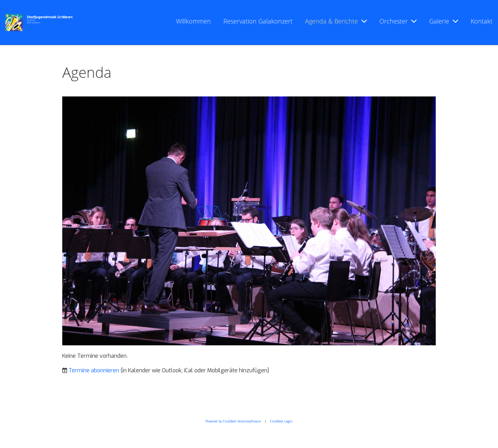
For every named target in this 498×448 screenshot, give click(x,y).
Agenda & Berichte (336, 21)
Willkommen (193, 21)
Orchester (398, 21)
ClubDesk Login (281, 421)
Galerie (444, 21)
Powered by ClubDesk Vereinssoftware (233, 421)
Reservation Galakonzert (258, 21)
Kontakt (482, 21)
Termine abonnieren (94, 370)
